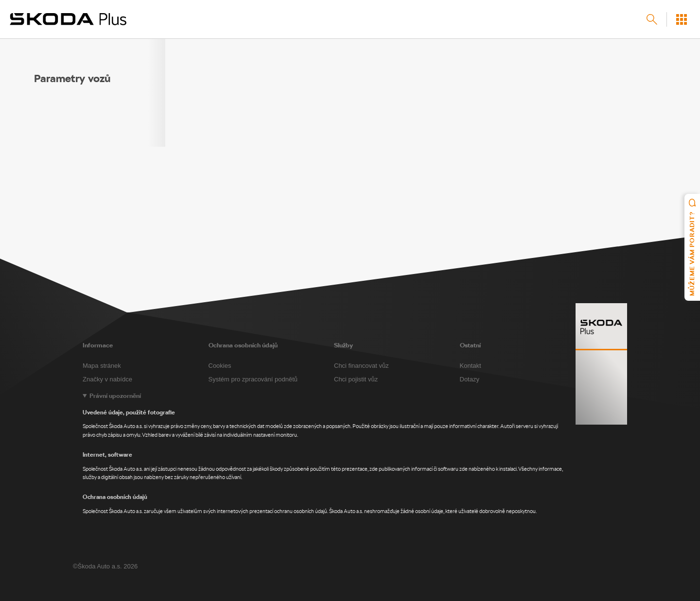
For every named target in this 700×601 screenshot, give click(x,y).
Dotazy (470, 379)
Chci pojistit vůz (356, 379)
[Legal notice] (350, 454)
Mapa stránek (102, 366)
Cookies (220, 366)
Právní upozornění (115, 396)
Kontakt (471, 366)
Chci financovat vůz (361, 366)
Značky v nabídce (107, 379)
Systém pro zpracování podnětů (253, 379)
